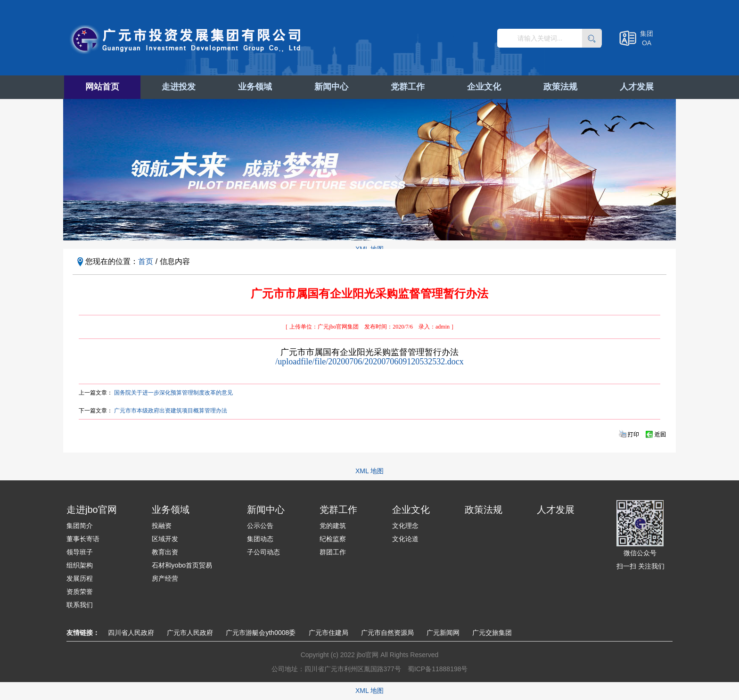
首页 (146, 261)
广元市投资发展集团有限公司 (187, 40)
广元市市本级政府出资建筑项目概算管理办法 (171, 411)
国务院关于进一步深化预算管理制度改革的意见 (173, 393)
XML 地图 (369, 471)
